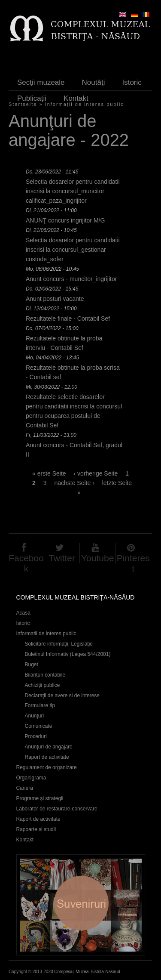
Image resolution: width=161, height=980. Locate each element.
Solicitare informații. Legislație (59, 644)
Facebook (26, 563)
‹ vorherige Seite (96, 473)
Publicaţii (32, 98)
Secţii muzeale (41, 82)
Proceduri (36, 736)
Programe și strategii (40, 798)
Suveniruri (81, 905)
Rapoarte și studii (36, 829)
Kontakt (76, 98)
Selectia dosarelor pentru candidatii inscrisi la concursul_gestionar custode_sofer (73, 250)
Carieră (25, 788)
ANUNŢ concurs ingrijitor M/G (65, 220)
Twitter (62, 558)
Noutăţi (94, 82)
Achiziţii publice (43, 685)
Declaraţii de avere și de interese (62, 696)
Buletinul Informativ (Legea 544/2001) (68, 654)
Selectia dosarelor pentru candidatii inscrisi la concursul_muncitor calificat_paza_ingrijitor (73, 191)
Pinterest (133, 563)
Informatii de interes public (46, 634)
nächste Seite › (74, 483)
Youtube (97, 558)
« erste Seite (49, 473)
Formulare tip (40, 705)
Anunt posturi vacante (55, 299)
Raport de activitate (47, 757)
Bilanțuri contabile (45, 675)
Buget (32, 665)
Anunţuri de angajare (49, 747)
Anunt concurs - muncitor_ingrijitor (71, 279)
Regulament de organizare (47, 767)
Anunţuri (35, 716)
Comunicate (39, 726)
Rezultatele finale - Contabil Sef (68, 318)
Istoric (132, 82)
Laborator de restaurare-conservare (57, 809)
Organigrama (31, 778)
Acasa (23, 613)
